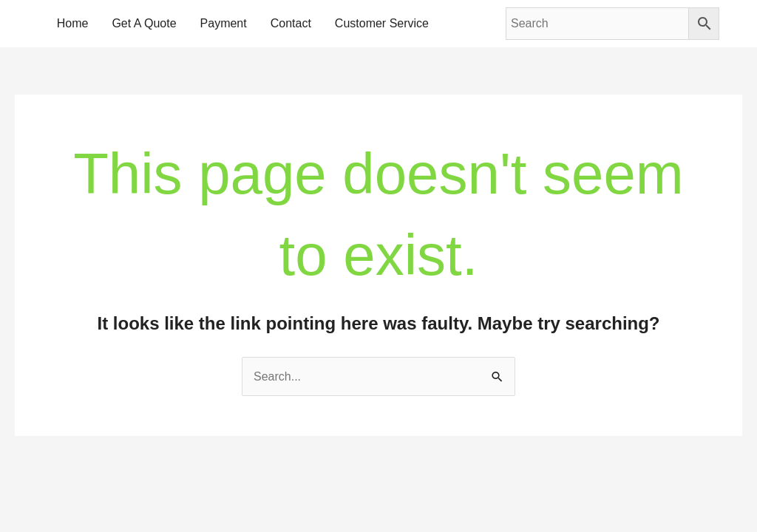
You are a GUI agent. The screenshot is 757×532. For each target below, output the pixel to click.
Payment (224, 23)
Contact (291, 23)
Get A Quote (144, 23)
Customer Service (382, 23)
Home (73, 23)
